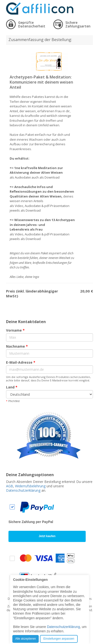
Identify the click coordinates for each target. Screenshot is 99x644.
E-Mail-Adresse (21, 362)
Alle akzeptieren (26, 639)
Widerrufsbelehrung (30, 486)
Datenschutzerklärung (23, 490)
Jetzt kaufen (47, 536)
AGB (10, 486)
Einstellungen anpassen (59, 639)
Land (12, 387)
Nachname (17, 346)
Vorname (15, 330)
